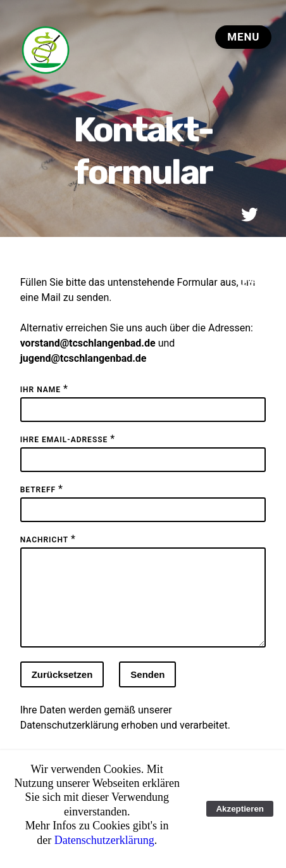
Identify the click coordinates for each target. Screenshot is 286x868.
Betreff (38, 490)
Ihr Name (40, 390)
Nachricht (44, 540)
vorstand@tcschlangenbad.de (88, 343)
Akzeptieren (240, 809)
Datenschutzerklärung (70, 740)
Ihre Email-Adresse (64, 440)
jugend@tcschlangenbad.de (84, 358)
